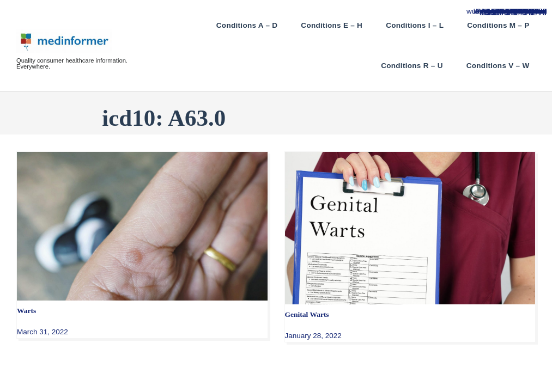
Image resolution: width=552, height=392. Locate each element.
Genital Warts (307, 314)
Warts (26, 311)
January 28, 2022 (313, 336)
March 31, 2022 (43, 332)
